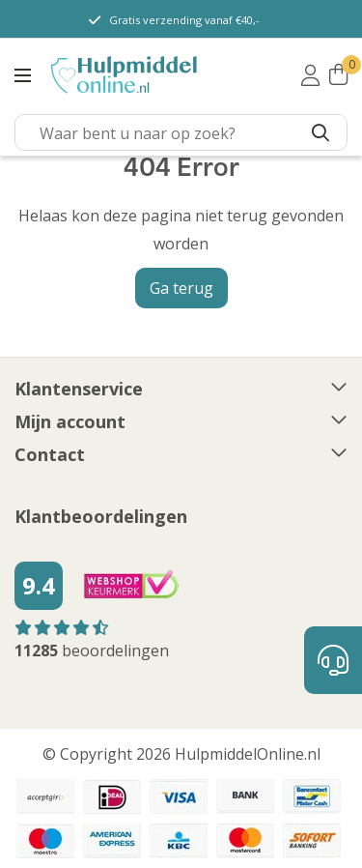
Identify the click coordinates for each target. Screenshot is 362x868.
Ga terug (181, 288)
